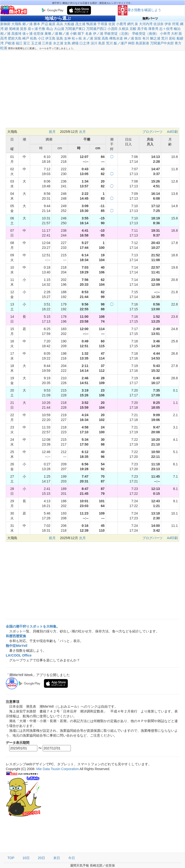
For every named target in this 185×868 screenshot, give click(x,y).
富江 (27, 43)
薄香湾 (153, 29)
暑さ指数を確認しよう (139, 10)
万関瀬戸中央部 (162, 43)
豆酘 (133, 29)
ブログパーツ (152, 132)
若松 (172, 38)
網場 (75, 43)
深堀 (97, 38)
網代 (131, 24)
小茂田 (112, 29)
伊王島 (50, 38)
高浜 (60, 24)
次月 (82, 132)
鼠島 (60, 38)
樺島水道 (116, 38)
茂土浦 (80, 24)
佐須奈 (159, 24)
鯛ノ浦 (64, 34)
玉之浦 (36, 43)
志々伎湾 (166, 29)
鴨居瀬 (91, 24)
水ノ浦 (88, 38)
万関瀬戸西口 (96, 29)
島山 (50, 29)
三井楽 (47, 43)
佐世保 (39, 34)
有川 (146, 38)
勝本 (37, 24)
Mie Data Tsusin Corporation (58, 769)
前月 (52, 132)
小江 (41, 38)
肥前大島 (15, 38)
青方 (178, 43)
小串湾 (165, 34)
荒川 (165, 38)
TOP (11, 858)
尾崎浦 (14, 29)
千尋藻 (102, 24)
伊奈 (168, 24)
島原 (102, 43)
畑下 (81, 34)
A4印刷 (172, 132)
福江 (19, 43)
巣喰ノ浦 (51, 34)
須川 (94, 43)
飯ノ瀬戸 (120, 43)
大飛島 (16, 24)
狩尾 (176, 24)
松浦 (4, 48)
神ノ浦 (129, 38)
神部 (131, 43)
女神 (67, 38)
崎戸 (26, 38)
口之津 (85, 43)
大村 (174, 34)
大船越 (69, 24)
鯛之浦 (155, 38)
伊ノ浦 (98, 34)
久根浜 (124, 29)
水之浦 (58, 43)
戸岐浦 (10, 43)
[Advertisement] (92, 89)
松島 (33, 38)
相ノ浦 (5, 34)
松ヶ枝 (77, 38)
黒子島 (142, 29)
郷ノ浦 (27, 24)
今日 (72, 858)
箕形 (23, 29)
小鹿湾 (121, 24)
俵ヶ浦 (27, 34)
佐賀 (112, 24)
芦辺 (45, 24)
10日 (26, 858)
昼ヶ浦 (33, 29)
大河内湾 (146, 24)
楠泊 (177, 29)
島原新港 (142, 43)
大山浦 (59, 29)
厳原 (52, 24)
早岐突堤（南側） (145, 34)
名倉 (89, 34)
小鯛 (73, 34)
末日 (57, 858)
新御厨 (5, 24)
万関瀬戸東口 (75, 29)
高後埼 (16, 34)
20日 (41, 858)
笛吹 (138, 38)
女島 (67, 43)
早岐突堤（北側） (118, 34)
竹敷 (42, 29)
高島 (105, 38)
